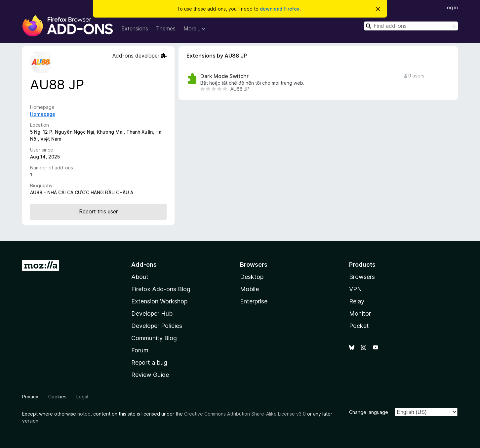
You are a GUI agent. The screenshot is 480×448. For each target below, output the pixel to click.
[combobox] (411, 26)
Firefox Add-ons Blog (161, 289)
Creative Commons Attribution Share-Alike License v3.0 (245, 414)
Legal (82, 397)
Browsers (362, 277)
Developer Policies (157, 326)
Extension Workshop (159, 301)
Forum (140, 350)
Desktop (252, 277)
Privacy (30, 397)
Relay (357, 301)
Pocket (359, 326)
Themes (166, 28)
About (140, 277)
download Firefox (280, 9)
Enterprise (254, 301)
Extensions (135, 28)
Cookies (57, 397)
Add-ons (144, 265)
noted (84, 414)
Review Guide (150, 375)
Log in (451, 7)
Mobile (249, 289)
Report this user (98, 211)
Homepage (43, 114)
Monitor (360, 314)
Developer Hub (152, 314)
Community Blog (154, 338)
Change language (369, 412)
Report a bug (149, 362)
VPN (355, 289)
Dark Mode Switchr (224, 76)
